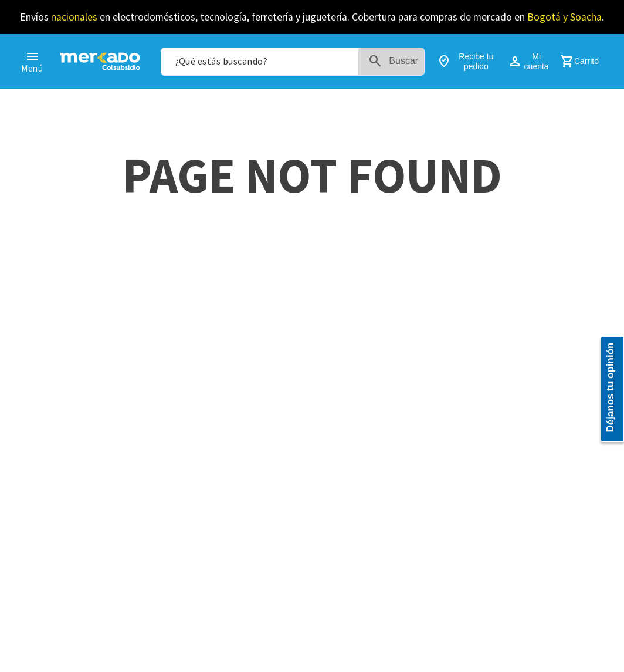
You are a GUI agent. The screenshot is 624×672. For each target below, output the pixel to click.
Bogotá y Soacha (564, 17)
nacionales (74, 17)
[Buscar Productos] (396, 62)
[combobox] (293, 62)
